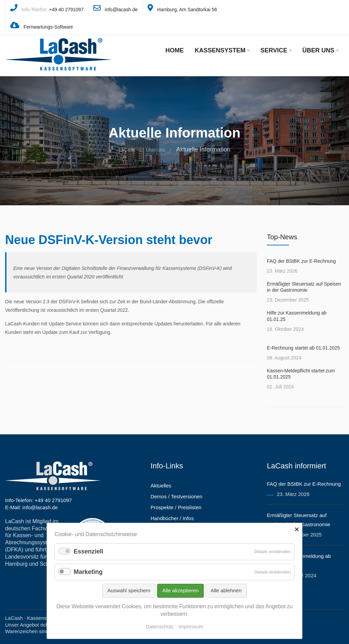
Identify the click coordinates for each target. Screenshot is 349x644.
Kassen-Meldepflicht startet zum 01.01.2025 (301, 374)
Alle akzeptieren (180, 590)
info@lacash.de (121, 10)
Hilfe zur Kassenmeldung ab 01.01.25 (297, 316)
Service (276, 50)
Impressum (191, 627)
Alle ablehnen (226, 590)
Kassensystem (222, 50)
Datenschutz (160, 627)
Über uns (320, 50)
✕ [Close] (297, 530)
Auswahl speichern (129, 590)
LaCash (127, 150)
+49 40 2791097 (66, 10)
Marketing (88, 572)
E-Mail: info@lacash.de (31, 507)
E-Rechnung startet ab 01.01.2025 (303, 348)
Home (174, 50)
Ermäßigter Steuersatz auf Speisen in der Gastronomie (304, 287)
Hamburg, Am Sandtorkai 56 (187, 10)
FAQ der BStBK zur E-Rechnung (301, 261)
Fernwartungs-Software (48, 27)
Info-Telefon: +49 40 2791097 (39, 500)
